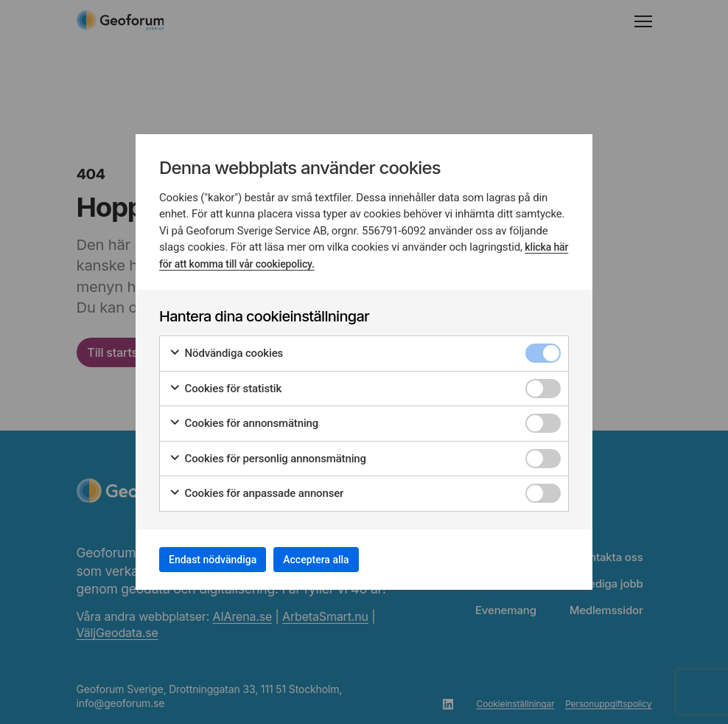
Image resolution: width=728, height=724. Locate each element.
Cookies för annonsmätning (244, 418)
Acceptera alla (351, 559)
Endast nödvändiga (225, 559)
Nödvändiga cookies (226, 348)
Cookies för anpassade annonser (256, 488)
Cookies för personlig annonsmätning (267, 454)
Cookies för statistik (225, 384)
